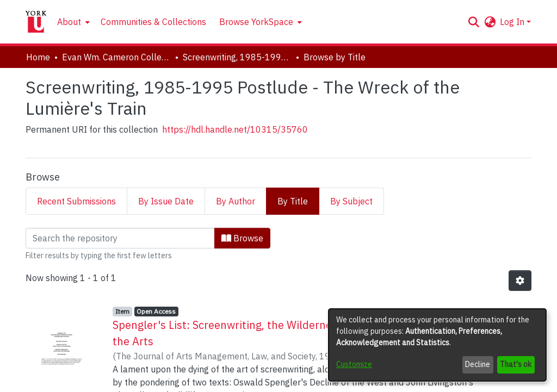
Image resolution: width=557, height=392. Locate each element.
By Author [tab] (236, 201)
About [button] (69, 22)
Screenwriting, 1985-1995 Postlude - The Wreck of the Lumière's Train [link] (237, 57)
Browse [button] (242, 238)
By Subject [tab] (351, 201)
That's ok (516, 364)
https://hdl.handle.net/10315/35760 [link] (235, 129)
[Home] (36, 22)
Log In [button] (513, 22)
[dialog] (437, 345)
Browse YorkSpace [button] (256, 22)
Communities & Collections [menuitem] (153, 22)
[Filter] (120, 238)
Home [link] (38, 57)
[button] (474, 22)
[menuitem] (72, 22)
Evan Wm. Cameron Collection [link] (116, 57)
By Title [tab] (293, 201)
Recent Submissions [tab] (76, 201)
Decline (478, 364)
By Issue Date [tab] (166, 201)
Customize (354, 364)
